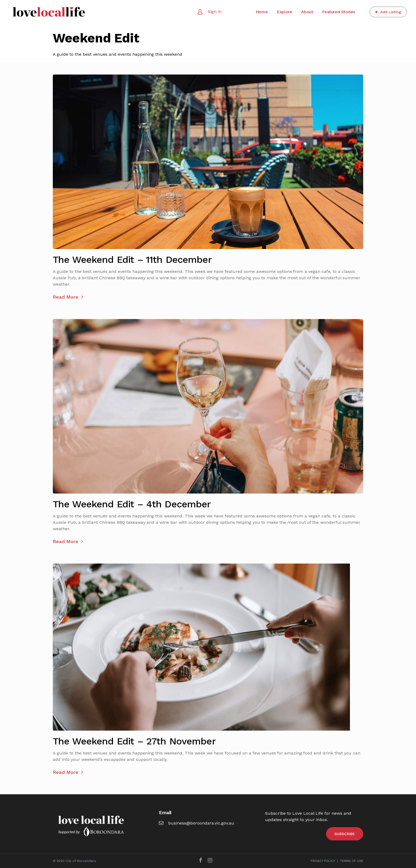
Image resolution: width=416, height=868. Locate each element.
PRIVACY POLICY (323, 861)
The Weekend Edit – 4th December (132, 504)
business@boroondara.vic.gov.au (197, 823)
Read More (68, 297)
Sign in (215, 12)
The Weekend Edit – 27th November (134, 741)
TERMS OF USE (352, 861)
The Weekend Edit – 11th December (132, 260)
